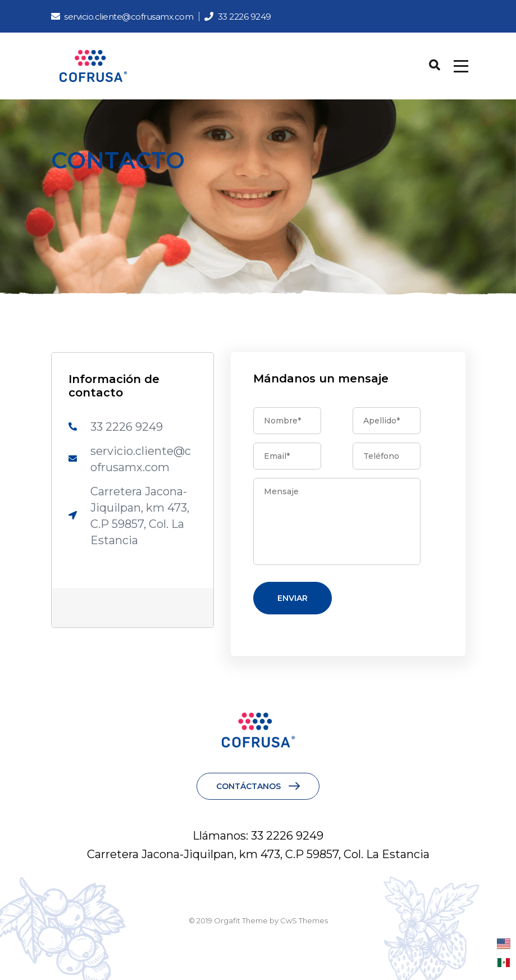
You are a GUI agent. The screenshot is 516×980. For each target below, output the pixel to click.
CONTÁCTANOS (248, 786)
